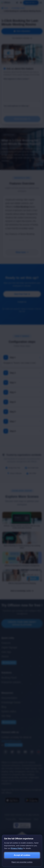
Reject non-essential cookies (22, 862)
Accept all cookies (22, 855)
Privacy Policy (17, 848)
